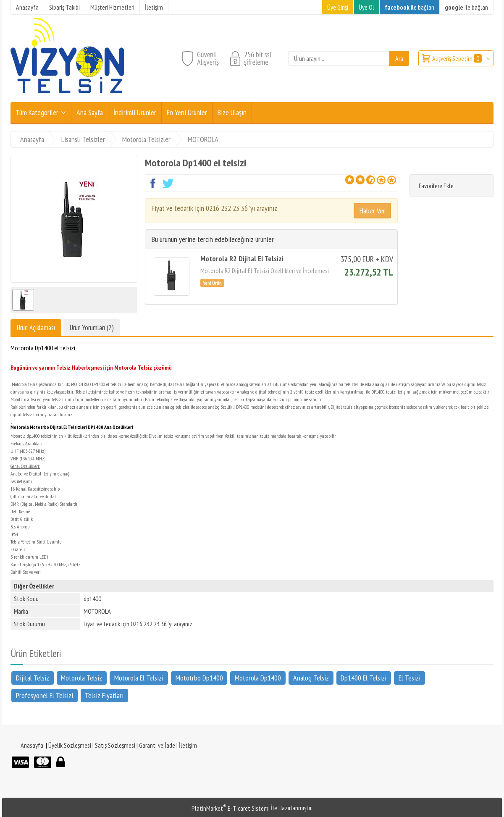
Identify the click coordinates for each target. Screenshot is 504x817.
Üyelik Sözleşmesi (70, 745)
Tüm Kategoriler (37, 112)
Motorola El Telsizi (139, 678)
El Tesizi (409, 678)
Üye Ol (366, 7)
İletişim (188, 745)
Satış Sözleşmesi (115, 745)
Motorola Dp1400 (258, 678)
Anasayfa (32, 745)
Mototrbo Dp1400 (199, 678)
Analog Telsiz (311, 678)
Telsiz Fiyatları (104, 695)
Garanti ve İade (157, 745)
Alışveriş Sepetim (458, 58)
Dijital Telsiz (33, 678)
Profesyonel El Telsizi (45, 695)
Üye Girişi (338, 7)
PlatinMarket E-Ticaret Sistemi (231, 808)
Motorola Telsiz (81, 678)
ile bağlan (409, 7)
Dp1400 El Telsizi (364, 678)
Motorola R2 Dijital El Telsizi (242, 259)
